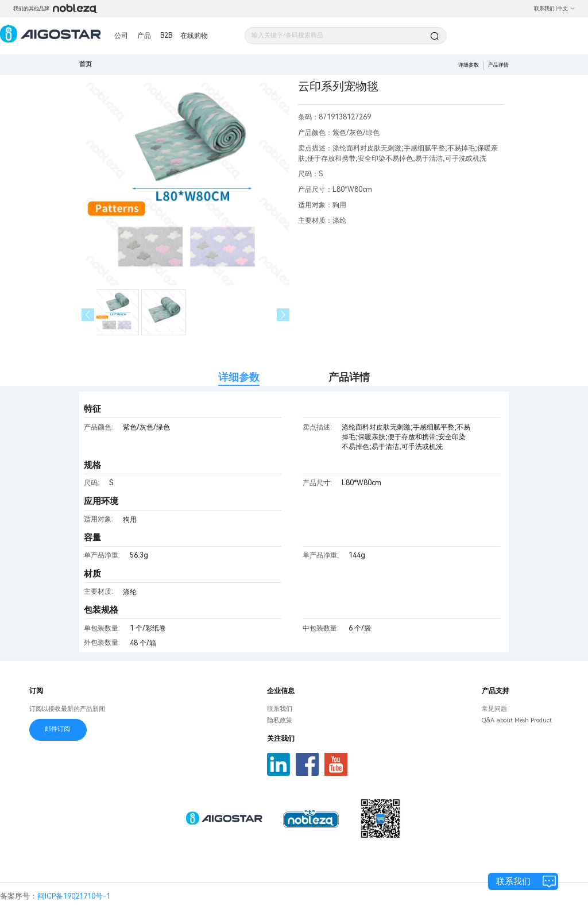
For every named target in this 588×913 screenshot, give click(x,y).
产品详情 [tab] (349, 377)
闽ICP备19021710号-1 (74, 896)
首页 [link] (86, 64)
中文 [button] (566, 9)
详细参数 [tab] (239, 377)
